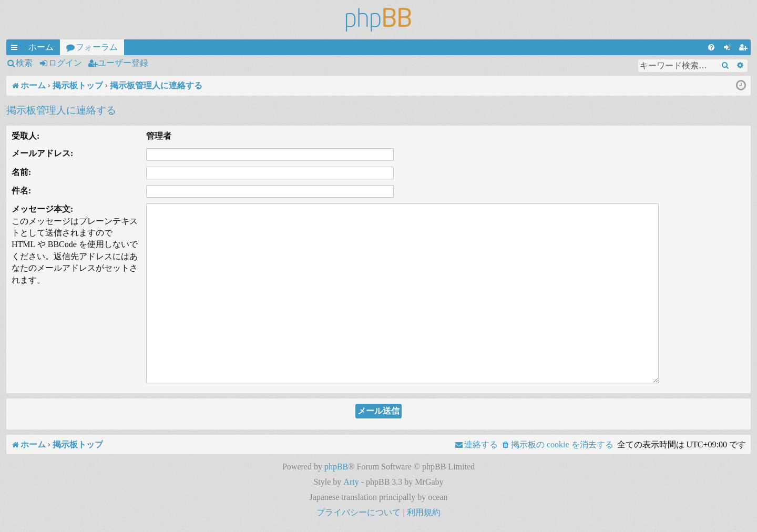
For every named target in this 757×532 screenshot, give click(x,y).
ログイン (65, 63)
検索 (24, 63)
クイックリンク (16, 49)
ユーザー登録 (123, 63)
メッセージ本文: (42, 209)
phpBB (336, 467)
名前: (21, 172)
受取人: (25, 136)
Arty (351, 482)
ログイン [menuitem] (729, 49)
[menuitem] (711, 47)
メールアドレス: (42, 153)
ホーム (41, 47)
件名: (21, 191)
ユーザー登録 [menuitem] (745, 49)
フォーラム (97, 47)
